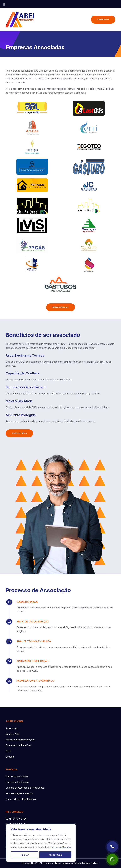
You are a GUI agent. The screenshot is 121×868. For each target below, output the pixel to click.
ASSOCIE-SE (103, 19)
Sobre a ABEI (12, 734)
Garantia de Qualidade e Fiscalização (25, 788)
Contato (10, 757)
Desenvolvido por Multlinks (86, 863)
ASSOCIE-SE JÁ (19, 433)
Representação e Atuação (19, 793)
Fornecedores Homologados (21, 799)
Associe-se (12, 728)
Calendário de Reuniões (18, 745)
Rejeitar (24, 855)
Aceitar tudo (55, 855)
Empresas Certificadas (17, 782)
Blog (8, 751)
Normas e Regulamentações (20, 740)
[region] (41, 843)
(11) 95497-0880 (16, 819)
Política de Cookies (61, 847)
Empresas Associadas (17, 776)
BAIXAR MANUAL (61, 307)
